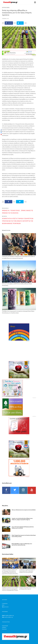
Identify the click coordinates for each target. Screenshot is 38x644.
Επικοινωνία (4, 629)
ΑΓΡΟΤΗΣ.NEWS (6, 8)
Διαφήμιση (4, 627)
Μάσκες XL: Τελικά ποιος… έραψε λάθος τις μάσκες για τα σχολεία (18, 212)
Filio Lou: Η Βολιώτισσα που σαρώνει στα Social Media (24, 510)
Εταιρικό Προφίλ (5, 626)
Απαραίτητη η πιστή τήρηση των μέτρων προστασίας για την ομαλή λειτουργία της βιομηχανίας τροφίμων (18, 221)
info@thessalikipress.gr (9, 616)
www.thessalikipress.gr (9, 617)
